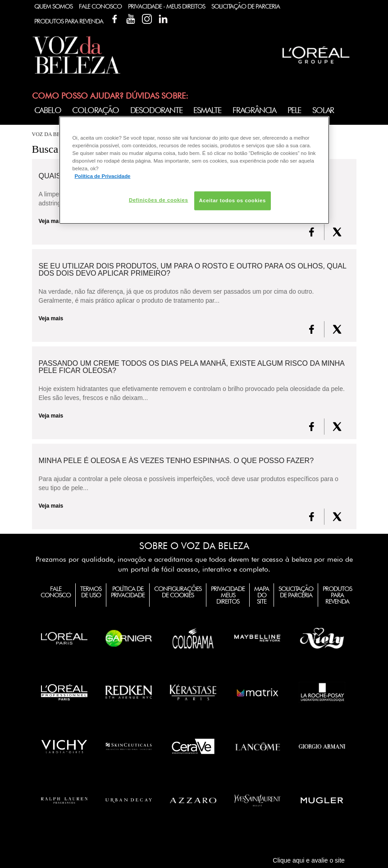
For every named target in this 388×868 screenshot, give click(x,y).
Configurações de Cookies (178, 592)
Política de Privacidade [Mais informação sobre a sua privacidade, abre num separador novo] (103, 176)
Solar (323, 110)
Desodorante (156, 110)
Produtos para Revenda (337, 595)
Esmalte (207, 110)
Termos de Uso (91, 592)
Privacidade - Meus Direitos (167, 6)
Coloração (95, 110)
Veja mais (51, 318)
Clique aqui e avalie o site (309, 860)
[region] (194, 170)
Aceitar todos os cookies (233, 200)
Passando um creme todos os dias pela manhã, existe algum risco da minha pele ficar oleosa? (192, 367)
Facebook (114, 19)
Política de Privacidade (128, 592)
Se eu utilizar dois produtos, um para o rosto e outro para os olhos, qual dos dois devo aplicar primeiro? (193, 270)
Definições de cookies (158, 200)
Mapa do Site (262, 595)
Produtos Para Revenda (69, 21)
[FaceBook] (312, 232)
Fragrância (254, 110)
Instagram (147, 19)
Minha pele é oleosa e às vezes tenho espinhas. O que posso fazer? (176, 461)
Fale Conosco (100, 6)
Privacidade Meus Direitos (228, 595)
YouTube (131, 19)
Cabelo (48, 110)
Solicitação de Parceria (246, 6)
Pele (294, 110)
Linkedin (163, 19)
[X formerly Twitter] (337, 232)
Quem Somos (53, 6)
